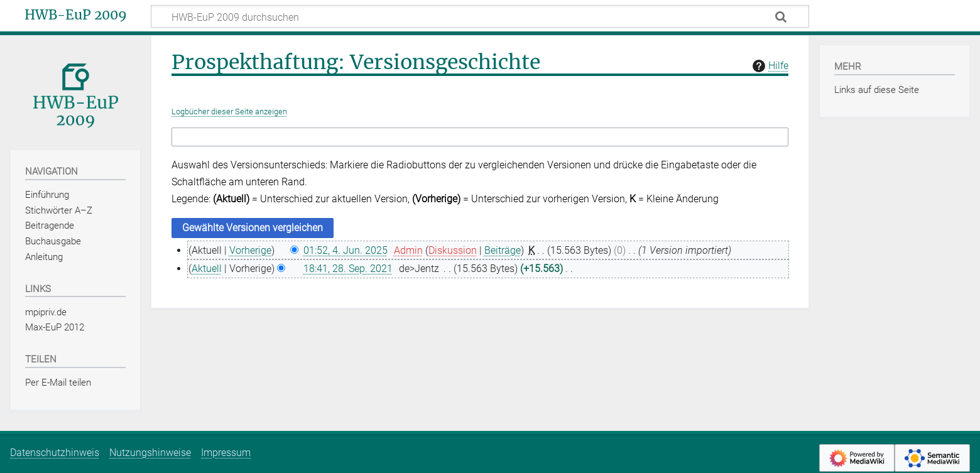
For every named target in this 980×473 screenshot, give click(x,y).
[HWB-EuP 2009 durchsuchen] (480, 16)
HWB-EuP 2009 (76, 15)
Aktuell (207, 269)
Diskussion (453, 250)
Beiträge (503, 250)
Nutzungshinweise (150, 453)
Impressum (226, 453)
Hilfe (769, 66)
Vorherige (250, 250)
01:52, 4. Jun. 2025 (346, 250)
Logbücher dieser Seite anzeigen (229, 111)
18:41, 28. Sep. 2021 (348, 269)
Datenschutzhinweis (55, 453)
